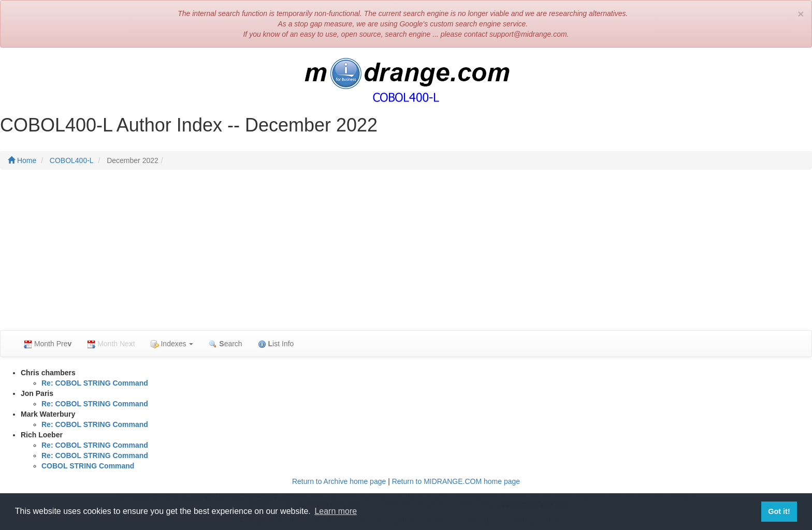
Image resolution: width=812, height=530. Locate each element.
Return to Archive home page (339, 481)
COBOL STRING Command (88, 466)
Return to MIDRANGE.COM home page (456, 481)
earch (225, 344)
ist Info (276, 344)
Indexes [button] (172, 344)
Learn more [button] (336, 511)
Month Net (111, 344)
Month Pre (48, 344)
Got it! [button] (779, 511)
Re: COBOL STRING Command (95, 383)
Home (22, 160)
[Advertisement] (406, 253)
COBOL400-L (72, 160)
